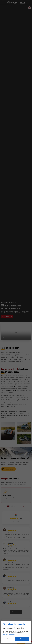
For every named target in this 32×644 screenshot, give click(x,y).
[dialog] (16, 632)
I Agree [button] (22, 639)
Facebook (11, 634)
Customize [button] (9, 639)
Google (5, 634)
